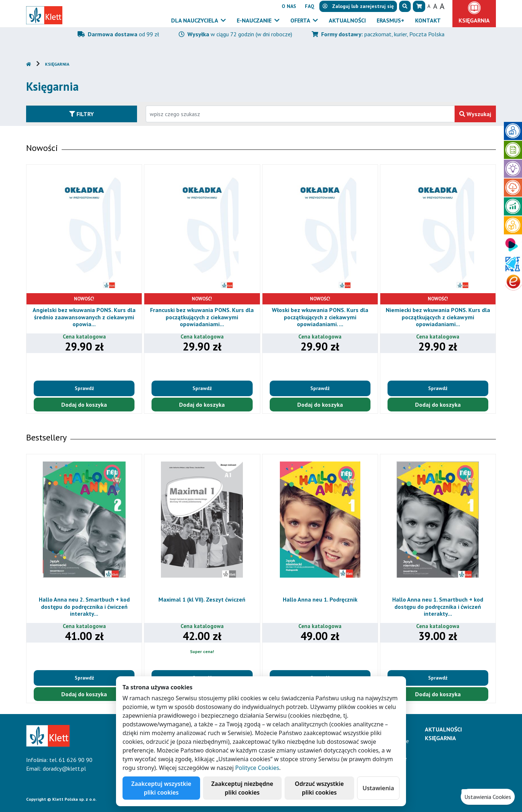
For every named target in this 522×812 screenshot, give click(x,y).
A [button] (429, 6)
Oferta (301, 20)
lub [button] (358, 6)
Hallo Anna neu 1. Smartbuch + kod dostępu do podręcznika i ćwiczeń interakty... (443, 606)
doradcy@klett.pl (64, 768)
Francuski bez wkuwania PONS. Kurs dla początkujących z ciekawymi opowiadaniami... (206, 317)
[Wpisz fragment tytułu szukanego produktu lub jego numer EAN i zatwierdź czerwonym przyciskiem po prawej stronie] (300, 114)
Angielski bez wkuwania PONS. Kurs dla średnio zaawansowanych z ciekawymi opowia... (87, 317)
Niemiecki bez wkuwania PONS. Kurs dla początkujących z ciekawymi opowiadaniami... (441, 317)
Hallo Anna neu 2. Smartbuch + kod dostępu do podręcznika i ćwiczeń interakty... (89, 606)
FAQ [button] (310, 6)
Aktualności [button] (347, 20)
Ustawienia (378, 788)
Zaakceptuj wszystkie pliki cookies (161, 788)
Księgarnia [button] (474, 20)
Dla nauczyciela (195, 20)
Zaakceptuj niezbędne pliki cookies (242, 788)
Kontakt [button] (428, 20)
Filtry (82, 114)
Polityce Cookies (257, 768)
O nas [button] (289, 6)
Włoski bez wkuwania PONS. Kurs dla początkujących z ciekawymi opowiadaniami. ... (323, 317)
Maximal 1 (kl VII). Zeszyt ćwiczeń (207, 599)
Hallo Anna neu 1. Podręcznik (325, 599)
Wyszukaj (475, 114)
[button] (405, 6)
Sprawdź (88, 388)
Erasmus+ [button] (390, 20)
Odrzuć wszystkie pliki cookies (319, 788)
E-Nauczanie (255, 20)
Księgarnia (57, 64)
